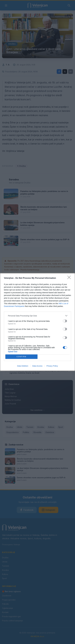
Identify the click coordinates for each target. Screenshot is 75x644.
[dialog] (37, 322)
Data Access (37, 366)
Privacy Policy (52, 366)
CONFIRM (21, 357)
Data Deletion (23, 366)
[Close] (70, 278)
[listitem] (37, 316)
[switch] (65, 321)
